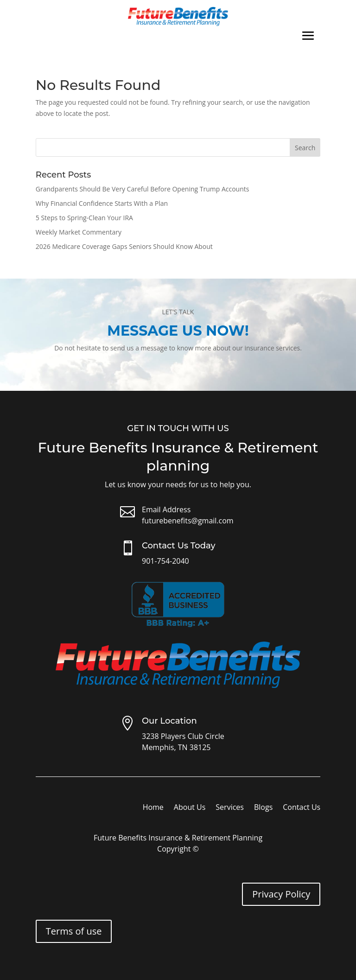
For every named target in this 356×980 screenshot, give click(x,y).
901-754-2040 (165, 561)
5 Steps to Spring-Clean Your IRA (84, 218)
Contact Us (302, 808)
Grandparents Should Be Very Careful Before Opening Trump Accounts (143, 189)
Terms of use (74, 931)
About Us (190, 808)
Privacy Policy (281, 894)
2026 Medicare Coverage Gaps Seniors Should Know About (124, 246)
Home (153, 808)
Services (230, 808)
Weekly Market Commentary (79, 232)
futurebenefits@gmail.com (188, 521)
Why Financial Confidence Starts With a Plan (102, 203)
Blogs (263, 808)
